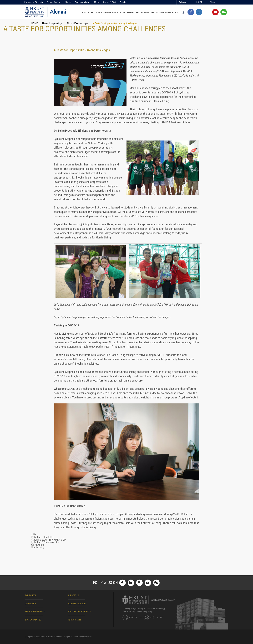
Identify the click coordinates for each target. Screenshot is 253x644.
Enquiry (123, 2)
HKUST (199, 2)
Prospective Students (33, 2)
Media (97, 2)
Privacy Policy (85, 637)
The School (87, 13)
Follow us (183, 2)
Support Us (147, 13)
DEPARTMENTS (74, 620)
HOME (34, 23)
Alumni (68, 2)
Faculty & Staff (110, 2)
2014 (34, 535)
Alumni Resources (167, 13)
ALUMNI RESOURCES (77, 604)
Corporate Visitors (83, 2)
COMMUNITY (30, 604)
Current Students (54, 2)
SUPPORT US (73, 596)
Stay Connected (129, 13)
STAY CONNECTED (33, 620)
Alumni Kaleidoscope (77, 23)
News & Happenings (107, 13)
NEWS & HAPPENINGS (35, 612)
